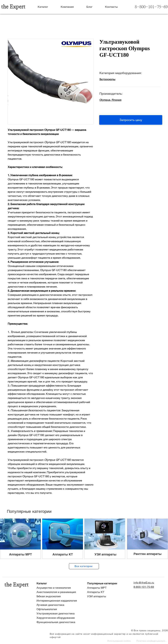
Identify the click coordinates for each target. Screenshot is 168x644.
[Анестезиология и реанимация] (59, 592)
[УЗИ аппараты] (109, 596)
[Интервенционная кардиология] (59, 601)
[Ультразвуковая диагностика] (59, 614)
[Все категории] (84, 566)
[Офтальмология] (59, 609)
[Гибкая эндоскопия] (59, 596)
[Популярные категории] (109, 584)
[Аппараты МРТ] (109, 588)
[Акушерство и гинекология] (59, 588)
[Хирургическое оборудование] (59, 618)
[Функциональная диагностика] (59, 622)
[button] (131, 120)
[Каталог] (59, 584)
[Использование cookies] (119, 641)
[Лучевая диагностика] (59, 605)
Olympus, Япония (110, 100)
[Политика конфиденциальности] (152, 641)
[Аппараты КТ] (109, 592)
